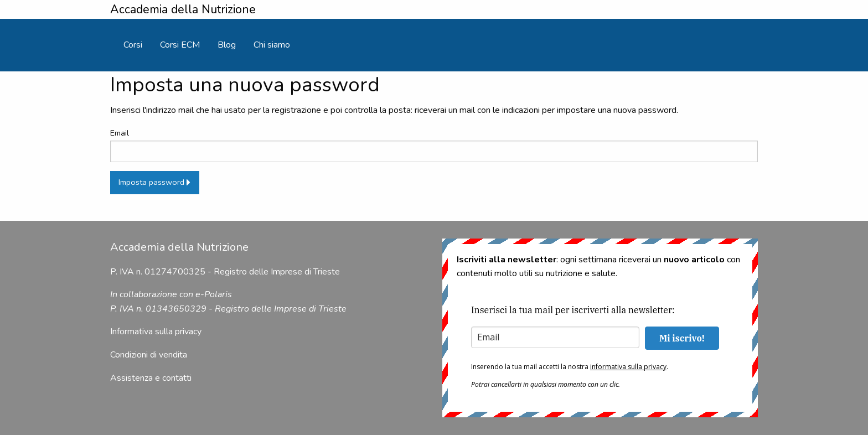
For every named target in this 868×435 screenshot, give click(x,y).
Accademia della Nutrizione (183, 9)
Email (434, 145)
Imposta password (154, 182)
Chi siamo (272, 45)
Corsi (133, 45)
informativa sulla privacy (628, 367)
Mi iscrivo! (682, 338)
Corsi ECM (180, 45)
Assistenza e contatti (151, 378)
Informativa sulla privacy (156, 332)
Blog (227, 45)
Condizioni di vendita (149, 355)
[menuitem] (133, 45)
